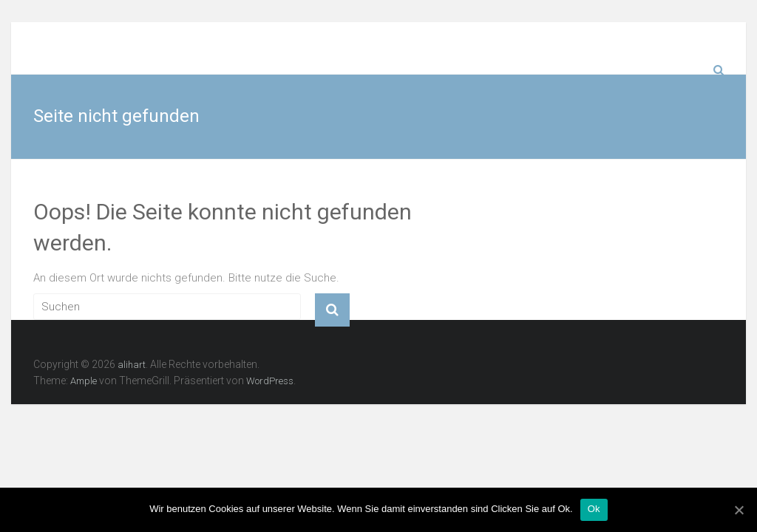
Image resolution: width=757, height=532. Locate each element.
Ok (594, 509)
